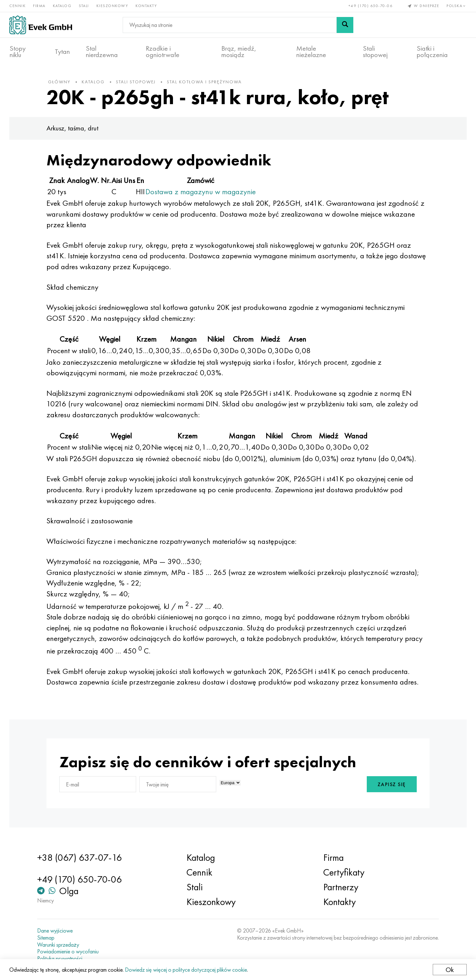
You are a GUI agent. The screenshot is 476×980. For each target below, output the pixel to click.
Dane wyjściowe (56, 931)
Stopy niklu (18, 52)
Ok (449, 970)
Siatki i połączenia (432, 52)
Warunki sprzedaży (59, 945)
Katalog (63, 6)
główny (61, 83)
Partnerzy (340, 887)
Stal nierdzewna (102, 52)
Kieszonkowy (113, 6)
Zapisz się (390, 786)
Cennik (18, 6)
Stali (84, 6)
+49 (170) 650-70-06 (370, 6)
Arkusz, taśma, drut (74, 129)
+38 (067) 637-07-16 (81, 858)
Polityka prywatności (61, 959)
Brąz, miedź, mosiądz (239, 52)
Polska (457, 6)
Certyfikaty (343, 872)
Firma (40, 6)
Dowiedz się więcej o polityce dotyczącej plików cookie (186, 970)
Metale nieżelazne (311, 52)
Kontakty (147, 6)
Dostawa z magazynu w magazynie (202, 193)
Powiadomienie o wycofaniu (69, 951)
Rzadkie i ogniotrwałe (163, 52)
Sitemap (47, 938)
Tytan (62, 52)
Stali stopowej (375, 52)
